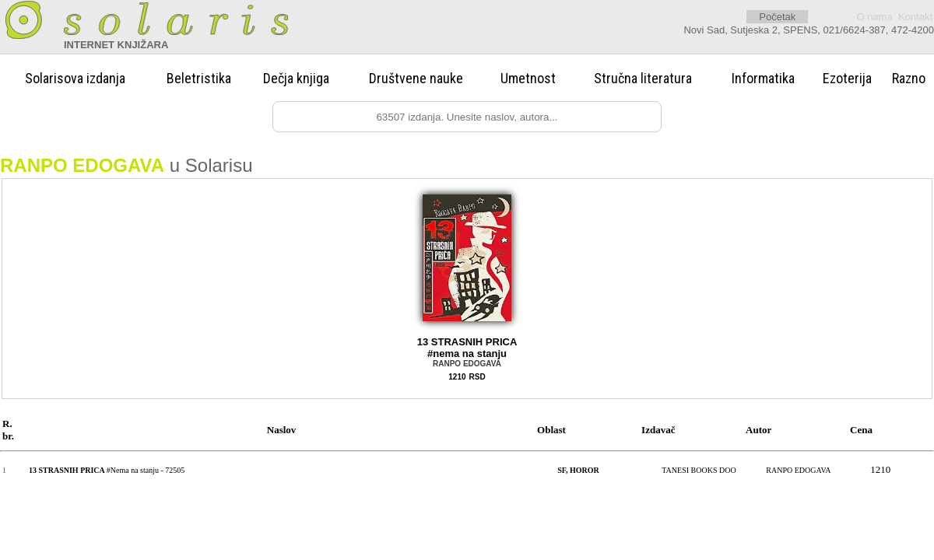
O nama (874, 17)
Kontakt (915, 17)
